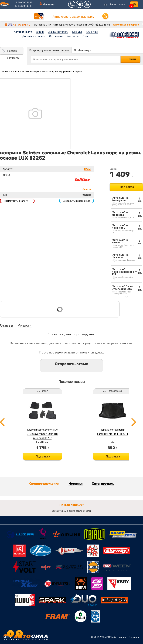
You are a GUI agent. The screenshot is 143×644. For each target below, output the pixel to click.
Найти (132, 59)
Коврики (77, 71)
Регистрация (117, 4)
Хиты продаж (103, 484)
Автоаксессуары (30, 71)
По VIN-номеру (82, 50)
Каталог (15, 71)
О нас (86, 36)
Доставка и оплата (34, 36)
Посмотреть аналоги (16, 201)
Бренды (77, 32)
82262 (88, 169)
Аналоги (25, 326)
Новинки (76, 484)
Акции (40, 32)
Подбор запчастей (13, 52)
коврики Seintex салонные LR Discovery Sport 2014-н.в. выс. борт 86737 (42, 434)
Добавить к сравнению (76, 201)
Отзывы (6, 326)
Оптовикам (56, 36)
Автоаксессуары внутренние (56, 71)
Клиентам (92, 32)
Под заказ (127, 187)
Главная (4, 71)
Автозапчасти (23, 32)
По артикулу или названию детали (49, 50)
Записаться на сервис (126, 25)
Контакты (73, 36)
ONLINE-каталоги (58, 32)
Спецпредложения (44, 484)
